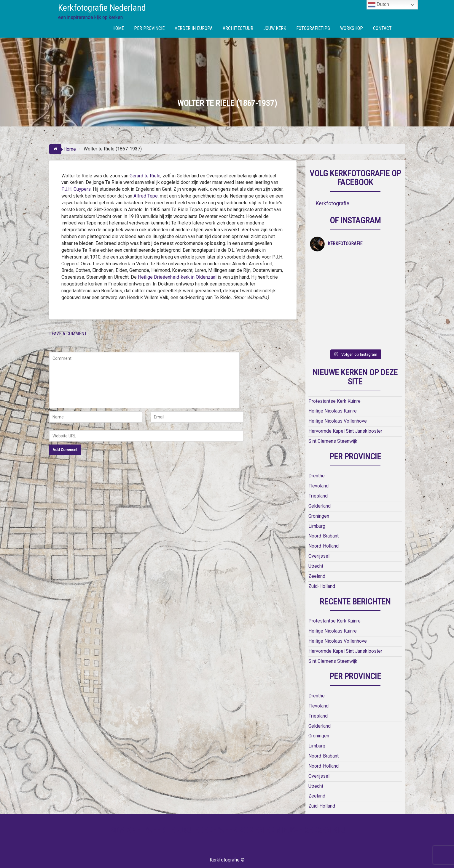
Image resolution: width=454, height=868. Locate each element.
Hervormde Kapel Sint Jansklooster (345, 409)
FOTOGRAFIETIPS (313, 28)
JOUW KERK (275, 28)
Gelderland (320, 483)
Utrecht (316, 544)
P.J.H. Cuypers (76, 189)
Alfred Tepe (146, 196)
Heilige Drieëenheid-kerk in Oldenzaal (178, 277)
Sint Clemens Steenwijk (333, 418)
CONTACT (382, 28)
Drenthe (317, 453)
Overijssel (319, 534)
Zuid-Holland (322, 563)
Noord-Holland (324, 523)
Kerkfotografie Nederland (102, 8)
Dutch (379, 5)
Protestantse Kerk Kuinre (334, 378)
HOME (118, 28)
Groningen (319, 493)
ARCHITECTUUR (238, 28)
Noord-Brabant (324, 513)
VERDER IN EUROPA (194, 28)
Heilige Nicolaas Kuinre (333, 388)
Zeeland (317, 553)
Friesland (318, 473)
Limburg (317, 503)
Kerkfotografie (333, 203)
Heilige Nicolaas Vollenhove (338, 398)
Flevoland (318, 463)
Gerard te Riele (145, 176)
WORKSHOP (352, 28)
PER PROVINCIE (149, 28)
